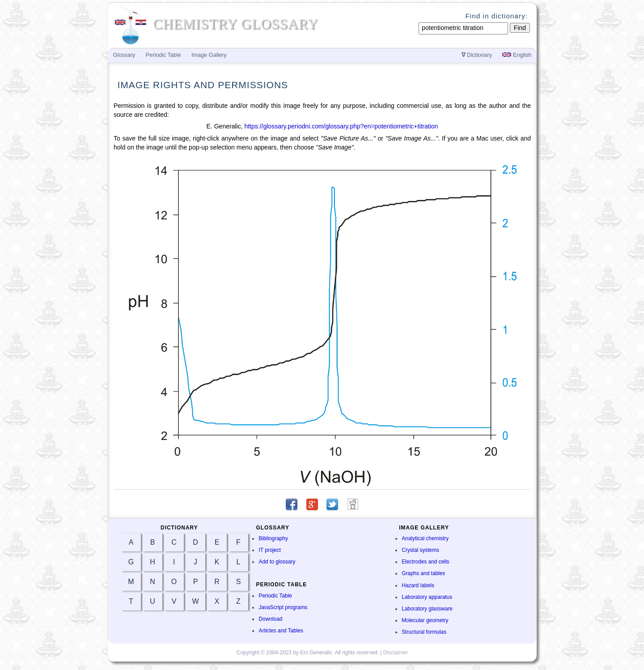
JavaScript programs (283, 607)
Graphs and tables (423, 573)
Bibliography (273, 538)
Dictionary (477, 55)
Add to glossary (277, 562)
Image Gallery (209, 55)
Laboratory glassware (427, 609)
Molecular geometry (425, 620)
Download (270, 619)
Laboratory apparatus (427, 597)
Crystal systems (420, 550)
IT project (269, 550)
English (517, 55)
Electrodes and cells (425, 562)
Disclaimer (396, 653)
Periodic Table (275, 596)
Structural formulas (424, 632)
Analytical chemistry (425, 538)
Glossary (124, 55)
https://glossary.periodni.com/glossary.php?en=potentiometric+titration (341, 126)
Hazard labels (418, 585)
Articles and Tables (281, 631)
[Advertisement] (575, 207)
